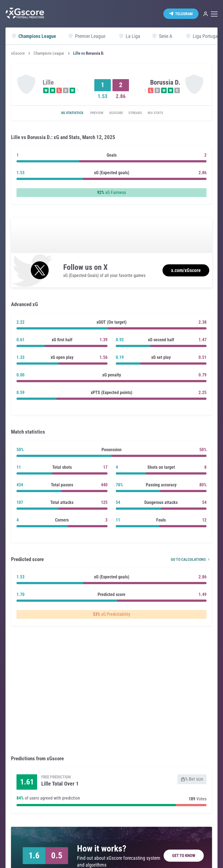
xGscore (18, 53)
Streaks (138, 113)
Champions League (49, 53)
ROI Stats (163, 113)
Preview (92, 113)
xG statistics (64, 113)
